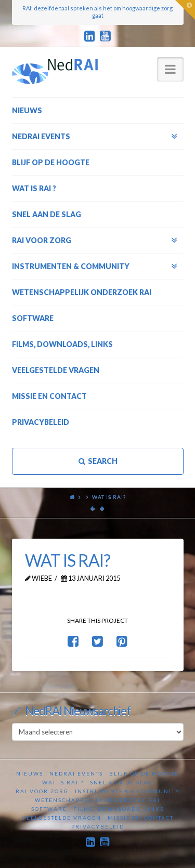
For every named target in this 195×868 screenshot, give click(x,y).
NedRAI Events (76, 773)
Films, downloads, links (119, 809)
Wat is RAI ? (63, 782)
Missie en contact (141, 818)
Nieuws (30, 773)
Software (49, 809)
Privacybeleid (98, 826)
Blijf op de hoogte (144, 773)
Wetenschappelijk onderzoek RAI (97, 800)
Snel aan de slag (121, 782)
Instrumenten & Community (127, 791)
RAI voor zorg (42, 791)
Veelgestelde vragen (62, 818)
